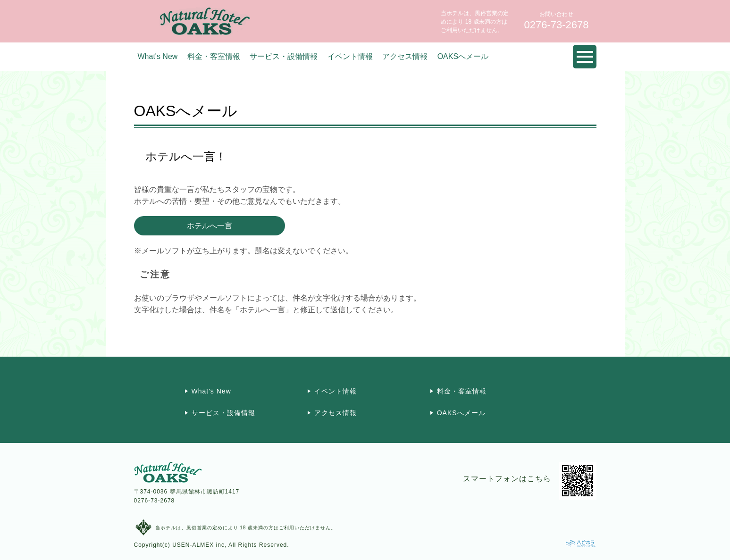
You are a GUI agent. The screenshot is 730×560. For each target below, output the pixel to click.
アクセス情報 (405, 56)
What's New (158, 56)
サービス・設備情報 (284, 56)
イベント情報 (350, 56)
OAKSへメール (463, 56)
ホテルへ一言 (210, 226)
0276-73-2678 (155, 501)
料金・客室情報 (214, 56)
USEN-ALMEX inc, (199, 545)
